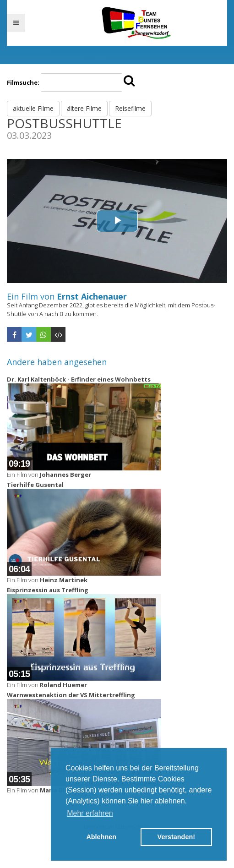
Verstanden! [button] (176, 837)
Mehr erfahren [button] (90, 813)
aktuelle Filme (33, 108)
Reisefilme (130, 108)
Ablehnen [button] (101, 837)
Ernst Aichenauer (92, 296)
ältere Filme (84, 108)
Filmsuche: (23, 82)
